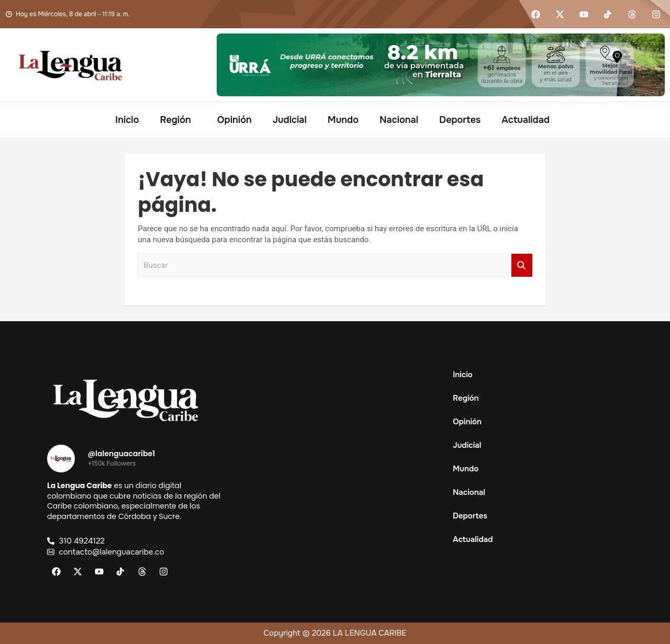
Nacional (399, 120)
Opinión (234, 120)
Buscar (522, 265)
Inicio (127, 120)
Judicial (290, 120)
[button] (178, 120)
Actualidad (526, 120)
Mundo (343, 120)
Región (175, 120)
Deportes (460, 120)
